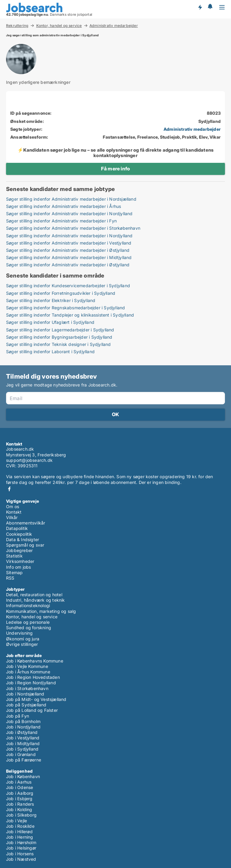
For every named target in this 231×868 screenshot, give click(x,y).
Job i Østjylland (22, 732)
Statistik (14, 556)
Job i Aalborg (20, 793)
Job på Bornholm (23, 721)
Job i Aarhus (19, 782)
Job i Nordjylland (23, 727)
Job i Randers (20, 804)
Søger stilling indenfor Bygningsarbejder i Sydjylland (59, 337)
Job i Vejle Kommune (27, 666)
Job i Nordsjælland (25, 694)
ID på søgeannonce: (31, 113)
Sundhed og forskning (29, 628)
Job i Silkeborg (21, 815)
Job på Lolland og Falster (32, 710)
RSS (10, 578)
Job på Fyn (18, 716)
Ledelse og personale (28, 622)
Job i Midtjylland (23, 743)
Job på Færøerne (24, 760)
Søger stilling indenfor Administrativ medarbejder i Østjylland (68, 250)
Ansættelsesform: (29, 137)
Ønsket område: (27, 121)
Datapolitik (17, 528)
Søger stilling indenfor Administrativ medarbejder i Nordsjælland (71, 199)
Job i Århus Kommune (28, 672)
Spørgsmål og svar (25, 545)
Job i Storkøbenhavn (27, 688)
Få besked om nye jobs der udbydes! (200, 7)
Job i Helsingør (21, 848)
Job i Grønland (21, 754)
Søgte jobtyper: (26, 129)
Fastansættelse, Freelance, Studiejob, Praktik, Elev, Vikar (162, 137)
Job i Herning (20, 837)
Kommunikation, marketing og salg (41, 611)
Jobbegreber (19, 550)
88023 (214, 113)
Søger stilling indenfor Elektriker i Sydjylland (51, 300)
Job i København (23, 776)
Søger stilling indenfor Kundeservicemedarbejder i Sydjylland (68, 286)
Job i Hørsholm (21, 842)
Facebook (9, 489)
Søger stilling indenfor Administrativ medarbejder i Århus (63, 206)
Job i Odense (20, 787)
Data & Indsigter (23, 539)
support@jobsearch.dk (29, 460)
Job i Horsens (20, 854)
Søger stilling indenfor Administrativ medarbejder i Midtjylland (69, 257)
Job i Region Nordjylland (31, 683)
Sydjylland (210, 121)
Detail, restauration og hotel (34, 595)
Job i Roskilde (20, 826)
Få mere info (115, 169)
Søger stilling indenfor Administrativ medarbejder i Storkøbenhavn (73, 228)
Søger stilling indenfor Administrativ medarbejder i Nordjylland (69, 214)
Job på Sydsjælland (26, 705)
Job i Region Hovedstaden (33, 677)
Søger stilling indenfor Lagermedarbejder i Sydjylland (60, 330)
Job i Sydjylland (22, 749)
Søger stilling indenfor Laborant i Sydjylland (50, 352)
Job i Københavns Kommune (35, 661)
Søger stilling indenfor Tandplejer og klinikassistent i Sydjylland (70, 315)
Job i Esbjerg (19, 799)
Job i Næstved (21, 859)
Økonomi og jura (23, 639)
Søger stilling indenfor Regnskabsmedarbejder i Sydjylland (65, 308)
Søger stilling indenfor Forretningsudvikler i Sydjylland (61, 293)
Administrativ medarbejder (114, 26)
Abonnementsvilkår (26, 523)
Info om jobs (18, 567)
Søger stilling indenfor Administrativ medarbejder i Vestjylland (69, 243)
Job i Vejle (16, 821)
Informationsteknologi (28, 605)
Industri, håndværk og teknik (36, 600)
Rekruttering (17, 25)
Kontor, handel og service (59, 25)
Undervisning (19, 633)
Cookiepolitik (19, 534)
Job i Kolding (19, 809)
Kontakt (14, 512)
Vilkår (12, 517)
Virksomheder (20, 561)
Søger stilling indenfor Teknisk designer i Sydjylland (59, 344)
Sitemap (14, 572)
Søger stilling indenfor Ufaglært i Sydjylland (50, 322)
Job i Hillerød (19, 832)
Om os (13, 506)
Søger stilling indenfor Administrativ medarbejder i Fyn (61, 221)
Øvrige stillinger (22, 644)
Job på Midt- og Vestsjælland (36, 699)
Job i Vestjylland (23, 738)
